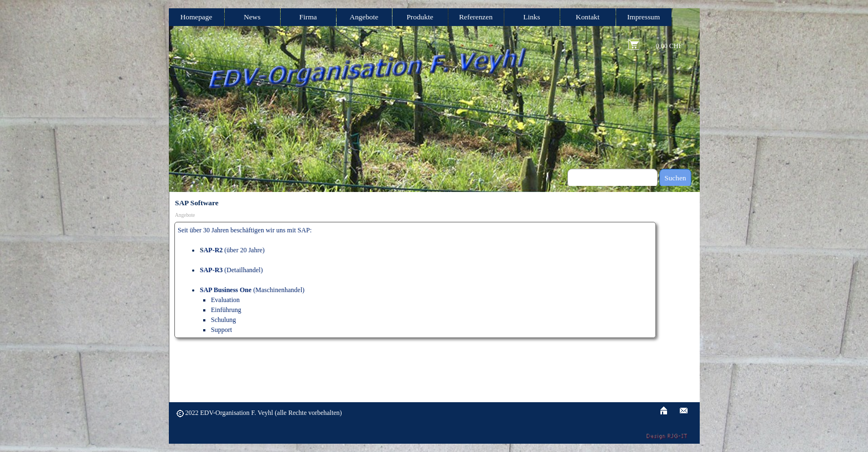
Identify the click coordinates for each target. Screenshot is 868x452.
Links (531, 17)
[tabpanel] (415, 280)
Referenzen (476, 17)
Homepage (197, 17)
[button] (684, 409)
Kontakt (588, 17)
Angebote (364, 17)
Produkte (420, 17)
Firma (308, 17)
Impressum (644, 17)
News (252, 17)
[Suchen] (613, 178)
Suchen (675, 178)
